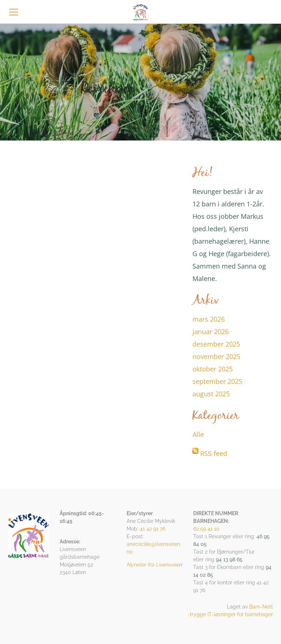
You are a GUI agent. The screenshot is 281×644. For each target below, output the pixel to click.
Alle (198, 434)
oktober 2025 (213, 369)
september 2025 (217, 381)
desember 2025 (216, 344)
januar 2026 (211, 332)
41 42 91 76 (153, 529)
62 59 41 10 (206, 529)
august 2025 (211, 394)
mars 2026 (209, 319)
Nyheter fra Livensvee (153, 565)
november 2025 (216, 356)
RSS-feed (214, 453)
